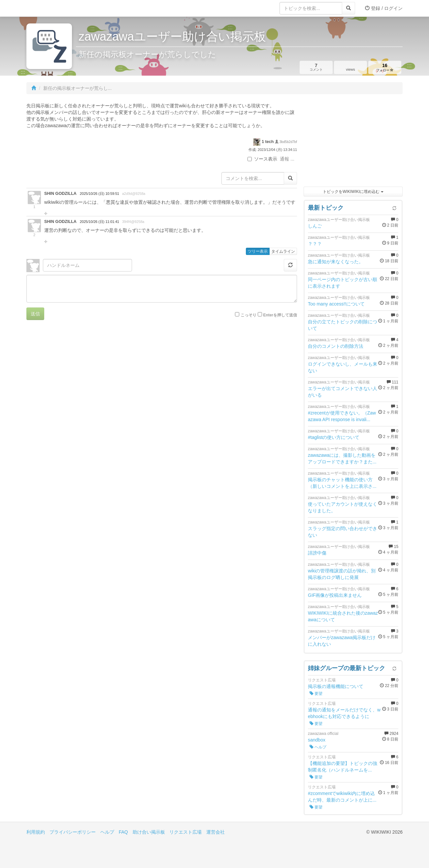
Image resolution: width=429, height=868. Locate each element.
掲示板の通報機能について (336, 686)
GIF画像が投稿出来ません (335, 595)
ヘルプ (318, 747)
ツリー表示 (258, 251)
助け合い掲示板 (149, 832)
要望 (316, 694)
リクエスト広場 (185, 832)
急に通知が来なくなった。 (336, 262)
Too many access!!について (336, 304)
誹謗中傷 (317, 553)
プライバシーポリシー (73, 832)
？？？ (315, 244)
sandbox (317, 740)
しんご (315, 226)
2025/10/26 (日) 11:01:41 (99, 222)
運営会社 (215, 832)
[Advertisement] (353, 142)
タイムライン (283, 251)
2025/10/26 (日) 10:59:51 (99, 194)
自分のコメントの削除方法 (336, 346)
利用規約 (36, 832)
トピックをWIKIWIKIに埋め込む (353, 192)
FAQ (123, 832)
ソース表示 (262, 159)
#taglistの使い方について (334, 437)
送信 (35, 314)
